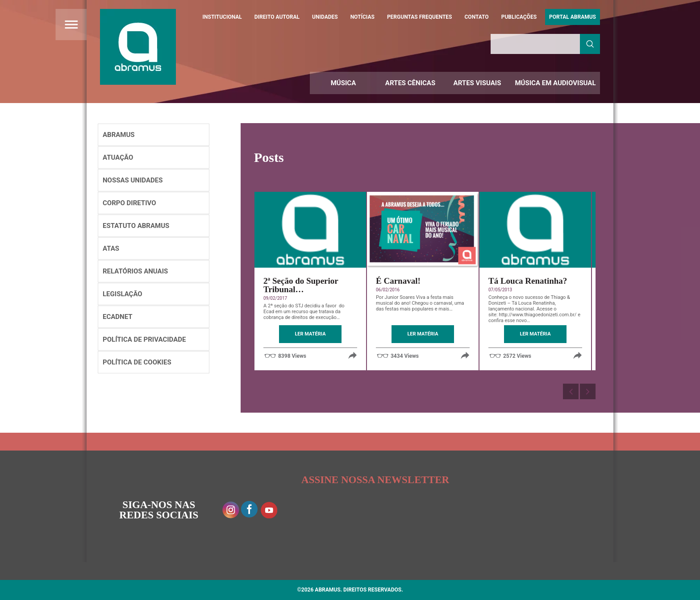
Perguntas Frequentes (420, 17)
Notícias (362, 17)
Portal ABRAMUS (573, 17)
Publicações (519, 17)
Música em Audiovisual (555, 83)
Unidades (325, 17)
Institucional (222, 17)
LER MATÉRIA (310, 334)
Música (344, 83)
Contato (477, 17)
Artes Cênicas (410, 83)
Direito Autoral (277, 17)
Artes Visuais (477, 83)
